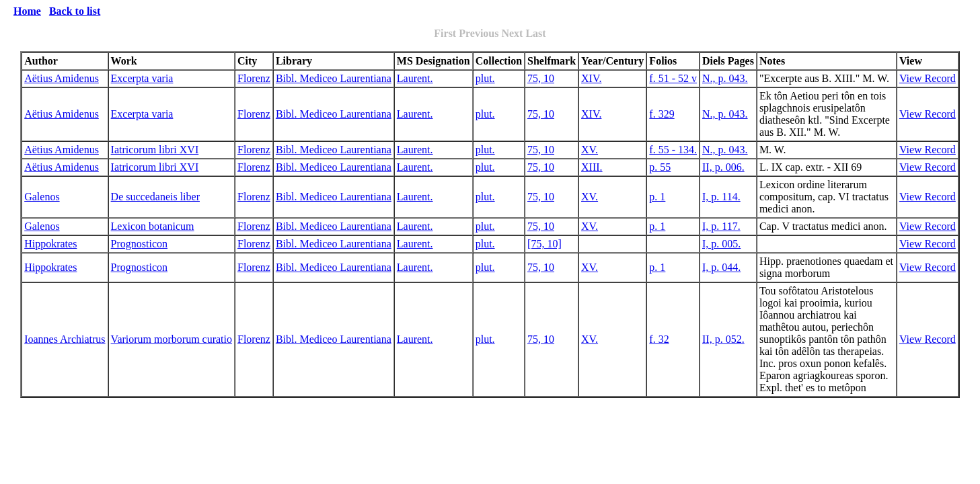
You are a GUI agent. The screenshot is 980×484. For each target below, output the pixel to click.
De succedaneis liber (155, 197)
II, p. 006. (723, 167)
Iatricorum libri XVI (155, 150)
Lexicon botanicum (153, 226)
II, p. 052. (723, 339)
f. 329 (662, 114)
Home (27, 11)
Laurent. (415, 78)
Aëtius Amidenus (62, 78)
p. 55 (660, 167)
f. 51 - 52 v (673, 78)
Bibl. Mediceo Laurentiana (334, 78)
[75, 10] (544, 244)
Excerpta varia (142, 78)
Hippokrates (50, 244)
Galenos (42, 197)
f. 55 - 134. (673, 150)
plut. (485, 78)
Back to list (75, 11)
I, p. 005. (721, 244)
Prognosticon (139, 244)
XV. (590, 150)
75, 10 (541, 78)
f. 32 (659, 339)
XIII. (592, 167)
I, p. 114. (721, 197)
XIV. (591, 78)
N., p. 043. (725, 78)
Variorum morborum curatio (172, 339)
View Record (928, 78)
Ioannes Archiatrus (65, 339)
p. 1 (657, 197)
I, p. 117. (721, 226)
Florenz (254, 78)
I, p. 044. (721, 267)
